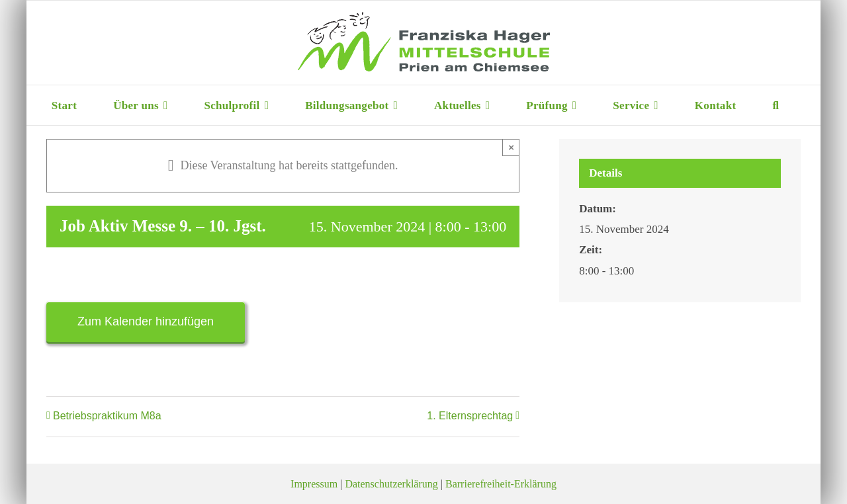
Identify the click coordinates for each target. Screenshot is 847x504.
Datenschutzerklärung (391, 484)
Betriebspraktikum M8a (107, 416)
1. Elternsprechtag (470, 416)
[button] (776, 105)
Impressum (314, 484)
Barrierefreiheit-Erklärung (501, 484)
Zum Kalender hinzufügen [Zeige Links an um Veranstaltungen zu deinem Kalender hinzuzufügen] (146, 321)
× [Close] (511, 147)
